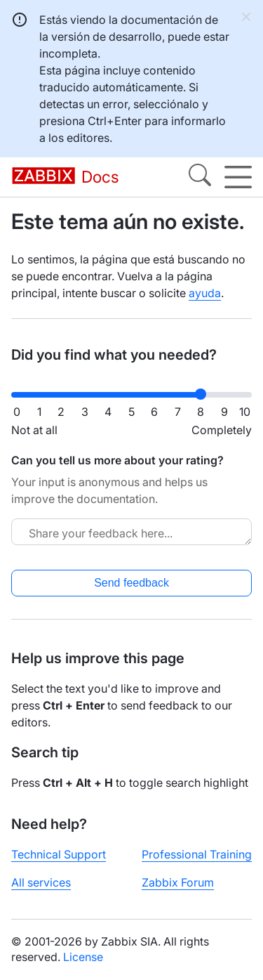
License (83, 957)
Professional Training (197, 854)
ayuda (205, 293)
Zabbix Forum (178, 882)
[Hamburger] (238, 177)
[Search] (200, 177)
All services (41, 882)
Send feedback (131, 583)
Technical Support (59, 854)
